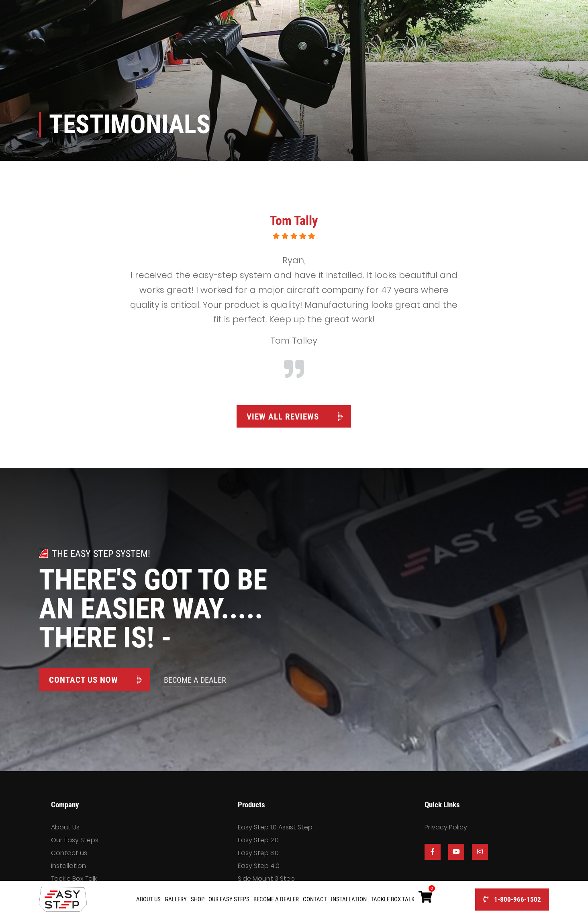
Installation (68, 866)
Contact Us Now (84, 680)
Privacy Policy (446, 827)
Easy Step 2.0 (258, 840)
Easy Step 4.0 (259, 866)
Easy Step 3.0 (258, 853)
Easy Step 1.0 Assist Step (275, 827)
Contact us (69, 853)
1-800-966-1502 (512, 899)
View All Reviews (283, 417)
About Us (65, 827)
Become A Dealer (195, 680)
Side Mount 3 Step (266, 879)
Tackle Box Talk (74, 879)
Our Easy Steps (75, 840)
